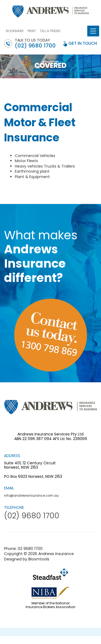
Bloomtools (39, 562)
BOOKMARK (15, 31)
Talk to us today (35, 43)
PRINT (32, 31)
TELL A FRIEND (50, 31)
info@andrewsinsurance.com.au (31, 495)
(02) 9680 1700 (35, 46)
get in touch (83, 43)
